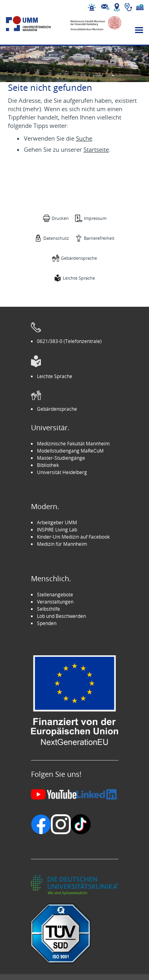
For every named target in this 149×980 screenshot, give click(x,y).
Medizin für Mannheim (62, 544)
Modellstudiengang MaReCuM (70, 451)
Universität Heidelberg (62, 472)
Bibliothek (48, 465)
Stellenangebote (55, 594)
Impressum (95, 218)
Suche (84, 138)
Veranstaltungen (55, 602)
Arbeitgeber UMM (57, 522)
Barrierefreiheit (99, 238)
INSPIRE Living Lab (57, 529)
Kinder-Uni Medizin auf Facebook (73, 537)
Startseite (96, 149)
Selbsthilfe (48, 609)
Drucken (60, 218)
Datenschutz (56, 238)
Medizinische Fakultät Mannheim (73, 443)
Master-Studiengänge (61, 458)
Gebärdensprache (79, 258)
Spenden (47, 623)
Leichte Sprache (79, 278)
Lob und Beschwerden (61, 616)
